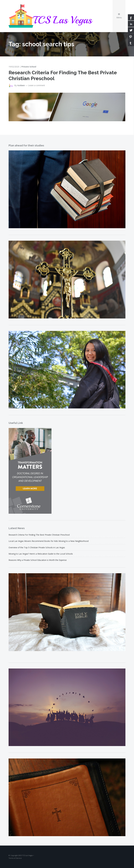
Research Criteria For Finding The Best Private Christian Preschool (39, 535)
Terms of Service (15, 858)
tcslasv (21, 85)
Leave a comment (36, 85)
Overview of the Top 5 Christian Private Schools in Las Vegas (37, 547)
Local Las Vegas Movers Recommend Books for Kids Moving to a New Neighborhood (49, 541)
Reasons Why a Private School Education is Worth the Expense (38, 560)
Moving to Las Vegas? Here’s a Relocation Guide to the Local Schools (41, 554)
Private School (29, 67)
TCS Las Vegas (27, 855)
